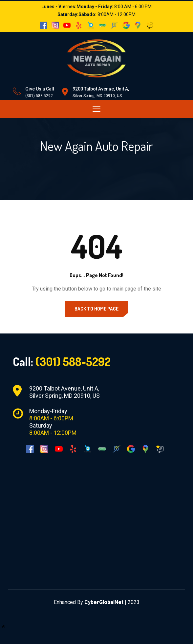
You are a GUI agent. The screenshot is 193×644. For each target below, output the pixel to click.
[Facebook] (30, 449)
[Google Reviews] (160, 449)
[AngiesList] (102, 449)
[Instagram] (44, 449)
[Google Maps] (145, 449)
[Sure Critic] (117, 449)
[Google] (131, 449)
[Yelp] (73, 449)
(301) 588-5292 (39, 96)
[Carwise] (88, 449)
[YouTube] (59, 449)
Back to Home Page (96, 309)
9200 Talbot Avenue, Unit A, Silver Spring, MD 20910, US (64, 392)
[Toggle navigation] (96, 109)
